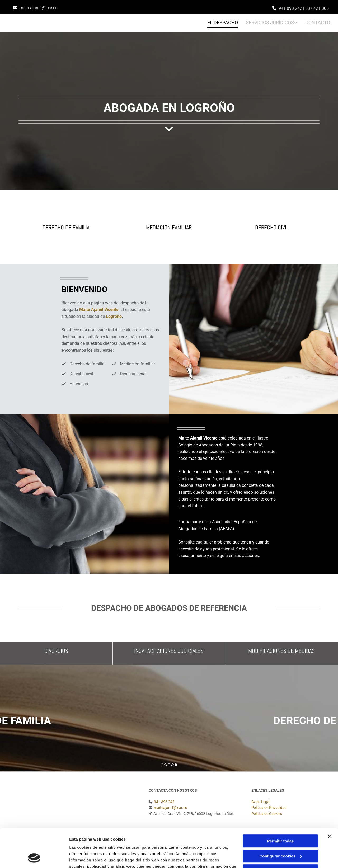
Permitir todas (281, 805)
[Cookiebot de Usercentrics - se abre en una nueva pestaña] (34, 858)
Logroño (114, 316)
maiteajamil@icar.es (38, 8)
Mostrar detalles (85, 858)
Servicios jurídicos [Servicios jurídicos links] (270, 23)
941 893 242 (290, 8)
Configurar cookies (281, 820)
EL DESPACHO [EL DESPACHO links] (223, 23)
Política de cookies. (108, 843)
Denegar (280, 835)
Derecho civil (272, 227)
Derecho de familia (66, 227)
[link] (268, 23)
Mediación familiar (169, 227)
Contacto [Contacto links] (318, 23)
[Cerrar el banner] (330, 800)
